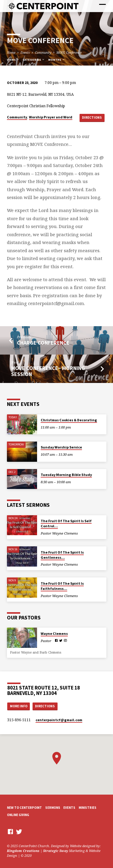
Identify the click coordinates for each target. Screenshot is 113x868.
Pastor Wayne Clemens (59, 533)
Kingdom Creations (23, 851)
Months (57, 60)
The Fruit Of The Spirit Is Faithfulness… (62, 586)
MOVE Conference (69, 53)
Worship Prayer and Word (51, 117)
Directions (92, 117)
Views (13, 60)
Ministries (88, 808)
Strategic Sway (56, 851)
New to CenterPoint (24, 808)
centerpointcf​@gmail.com (59, 720)
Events (25, 53)
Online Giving (18, 815)
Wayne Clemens (54, 633)
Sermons (53, 808)
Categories (34, 60)
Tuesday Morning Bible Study (66, 475)
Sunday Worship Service (61, 447)
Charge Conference (43, 343)
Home (11, 53)
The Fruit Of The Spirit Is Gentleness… (62, 555)
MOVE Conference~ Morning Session (48, 371)
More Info (19, 706)
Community (43, 53)
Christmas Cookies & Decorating (69, 420)
